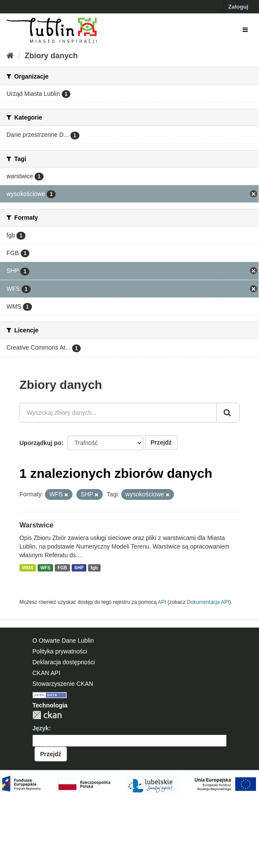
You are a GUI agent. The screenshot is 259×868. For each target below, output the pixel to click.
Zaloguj (238, 7)
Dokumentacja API (208, 602)
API (162, 602)
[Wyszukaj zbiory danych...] (118, 413)
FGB (62, 568)
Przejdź (161, 442)
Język (41, 728)
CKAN (47, 715)
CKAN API (46, 673)
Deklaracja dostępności (64, 662)
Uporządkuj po (40, 443)
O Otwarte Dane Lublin (63, 641)
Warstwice (36, 525)
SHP (79, 568)
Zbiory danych (51, 56)
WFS (45, 568)
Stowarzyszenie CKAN (63, 684)
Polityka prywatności (60, 651)
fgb (94, 568)
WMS (28, 568)
